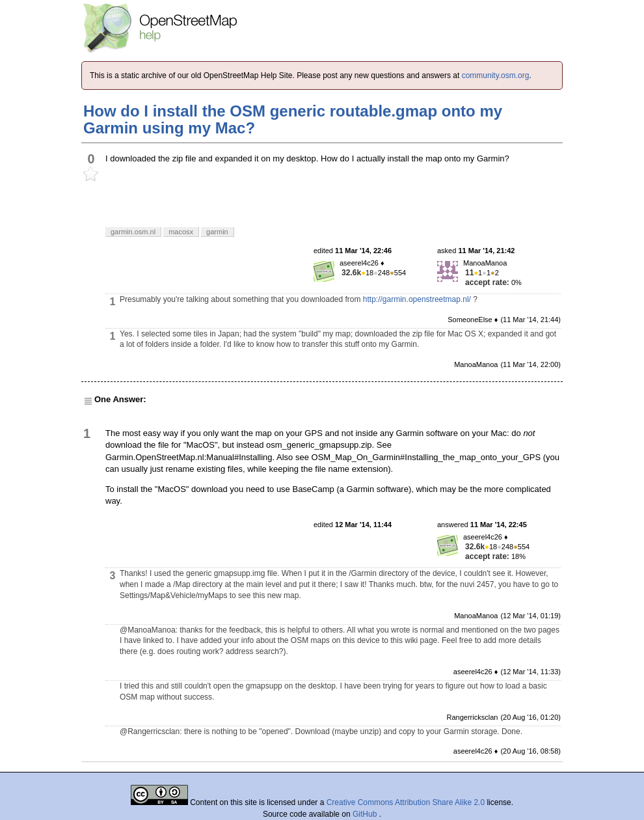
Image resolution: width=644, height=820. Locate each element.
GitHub (366, 814)
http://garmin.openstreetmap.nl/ (417, 299)
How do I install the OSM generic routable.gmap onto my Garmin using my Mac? (293, 119)
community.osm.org (496, 75)
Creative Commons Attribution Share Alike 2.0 (406, 802)
